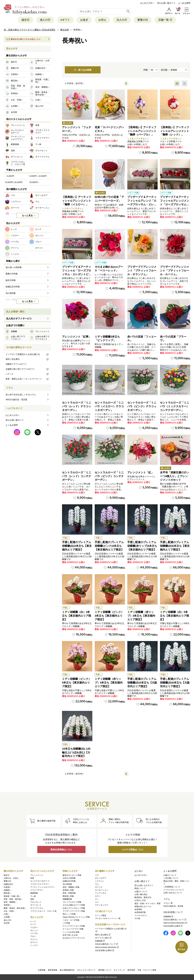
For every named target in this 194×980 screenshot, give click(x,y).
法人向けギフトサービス (19, 318)
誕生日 (26, 20)
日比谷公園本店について (107, 944)
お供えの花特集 (69, 878)
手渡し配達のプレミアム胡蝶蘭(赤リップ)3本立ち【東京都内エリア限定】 (142, 546)
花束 (32, 878)
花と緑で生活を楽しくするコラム (21, 395)
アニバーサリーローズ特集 (74, 926)
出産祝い (7, 887)
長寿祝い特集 (68, 890)
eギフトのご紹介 (103, 938)
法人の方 (122, 20)
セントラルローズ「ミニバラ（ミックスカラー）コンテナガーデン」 (174, 406)
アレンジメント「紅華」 (77, 337)
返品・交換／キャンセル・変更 (148, 903)
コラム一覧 (168, 903)
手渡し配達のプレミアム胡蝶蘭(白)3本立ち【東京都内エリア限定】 (77, 546)
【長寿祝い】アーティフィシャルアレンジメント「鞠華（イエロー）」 (77, 201)
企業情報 (42, 970)
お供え (102, 20)
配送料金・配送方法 (143, 897)
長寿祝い (7, 905)
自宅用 (7, 923)
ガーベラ (99, 887)
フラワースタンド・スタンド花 (43, 911)
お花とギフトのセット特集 (74, 908)
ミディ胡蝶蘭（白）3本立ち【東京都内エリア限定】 (77, 616)
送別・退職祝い (10, 902)
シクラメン (100, 881)
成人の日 (45, 20)
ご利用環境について (172, 887)
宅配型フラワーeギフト (16, 364)
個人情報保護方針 (67, 970)
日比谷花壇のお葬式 (105, 950)
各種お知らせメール (143, 906)
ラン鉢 (33, 896)
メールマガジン (141, 915)
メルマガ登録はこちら (133, 849)
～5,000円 (10, 176)
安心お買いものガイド (144, 885)
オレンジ (34, 930)
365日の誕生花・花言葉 (16, 400)
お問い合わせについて (173, 893)
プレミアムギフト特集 (72, 902)
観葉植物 (34, 893)
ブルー (33, 936)
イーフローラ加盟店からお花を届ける (27, 354)
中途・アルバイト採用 (147, 970)
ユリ (97, 902)
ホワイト (34, 942)
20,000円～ (35, 182)
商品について (140, 888)
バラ (97, 875)
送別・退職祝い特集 (71, 887)
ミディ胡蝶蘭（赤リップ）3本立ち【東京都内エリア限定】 (141, 616)
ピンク (33, 924)
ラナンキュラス (102, 905)
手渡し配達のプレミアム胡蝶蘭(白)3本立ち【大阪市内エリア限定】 (142, 683)
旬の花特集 (67, 884)
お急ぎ (84, 20)
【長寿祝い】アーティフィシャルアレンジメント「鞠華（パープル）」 (142, 131)
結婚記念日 (8, 884)
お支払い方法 (140, 900)
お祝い (7, 914)
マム (97, 884)
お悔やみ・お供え (11, 878)
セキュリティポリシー (86, 970)
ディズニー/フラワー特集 (73, 929)
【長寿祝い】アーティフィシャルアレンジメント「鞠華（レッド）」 (174, 131)
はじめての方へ (147, 3)
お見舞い (7, 917)
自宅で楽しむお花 (70, 935)
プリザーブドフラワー (40, 884)
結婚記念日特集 (69, 881)
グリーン (34, 939)
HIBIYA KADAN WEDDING (107, 947)
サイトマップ (119, 970)
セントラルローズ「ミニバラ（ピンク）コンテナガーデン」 (109, 476)
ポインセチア (101, 878)
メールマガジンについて (174, 890)
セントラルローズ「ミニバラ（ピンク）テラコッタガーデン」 (142, 406)
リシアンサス (101, 893)
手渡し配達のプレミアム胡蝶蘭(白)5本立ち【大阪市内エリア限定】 (175, 683)
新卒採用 (131, 970)
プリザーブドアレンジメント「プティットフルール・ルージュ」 (174, 271)
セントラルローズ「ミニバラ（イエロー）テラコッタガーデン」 (109, 406)
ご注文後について (171, 878)
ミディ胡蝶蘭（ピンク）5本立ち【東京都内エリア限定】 (77, 683)
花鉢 (32, 899)
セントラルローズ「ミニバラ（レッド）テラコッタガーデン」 (77, 406)
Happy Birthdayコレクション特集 (76, 917)
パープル (34, 933)
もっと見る (27, 215)
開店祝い (7, 893)
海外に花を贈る (27, 359)
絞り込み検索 (83, 70)
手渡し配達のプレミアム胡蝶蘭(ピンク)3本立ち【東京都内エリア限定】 (109, 546)
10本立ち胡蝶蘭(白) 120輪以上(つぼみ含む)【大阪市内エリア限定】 (76, 752)
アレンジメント (37, 875)
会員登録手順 (140, 912)
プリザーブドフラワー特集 (74, 911)
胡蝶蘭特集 (67, 899)
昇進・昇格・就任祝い (13, 899)
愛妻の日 (143, 20)
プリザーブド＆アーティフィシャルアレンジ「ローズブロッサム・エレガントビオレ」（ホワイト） (142, 204)
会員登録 (138, 909)
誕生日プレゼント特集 (72, 875)
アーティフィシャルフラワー (42, 887)
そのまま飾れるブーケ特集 (74, 905)
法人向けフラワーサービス (74, 938)
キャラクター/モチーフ (40, 881)
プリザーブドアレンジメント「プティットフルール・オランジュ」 (142, 271)
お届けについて (141, 891)
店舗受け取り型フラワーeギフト (27, 369)
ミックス (34, 945)
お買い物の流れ (141, 894)
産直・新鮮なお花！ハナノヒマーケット (27, 379)
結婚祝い (7, 890)
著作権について (105, 970)
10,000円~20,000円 (14, 182)
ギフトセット (36, 905)
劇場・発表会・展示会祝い (15, 908)
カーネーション (102, 890)
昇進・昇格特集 (69, 893)
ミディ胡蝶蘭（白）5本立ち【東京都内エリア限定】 (174, 616)
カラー (98, 896)
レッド (33, 921)
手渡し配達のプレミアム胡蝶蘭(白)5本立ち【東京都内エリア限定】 (175, 546)
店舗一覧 (165, 20)
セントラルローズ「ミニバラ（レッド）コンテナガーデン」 (77, 476)
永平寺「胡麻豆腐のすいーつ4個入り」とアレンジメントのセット (174, 476)
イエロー (34, 927)
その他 (137, 918)
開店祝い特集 (68, 896)
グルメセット (36, 902)
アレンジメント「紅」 (141, 472)
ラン (97, 899)
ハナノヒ (27, 374)
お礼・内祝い (9, 911)
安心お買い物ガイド (166, 3)
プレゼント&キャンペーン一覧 (108, 918)
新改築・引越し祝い (12, 896)
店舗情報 (100, 941)
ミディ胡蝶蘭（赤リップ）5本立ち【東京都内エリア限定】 (109, 683)
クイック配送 (101, 915)
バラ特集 (66, 923)
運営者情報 (53, 970)
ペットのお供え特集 (71, 932)
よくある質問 (184, 3)
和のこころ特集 (69, 914)
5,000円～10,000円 (38, 176)
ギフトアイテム (37, 908)
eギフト (65, 20)
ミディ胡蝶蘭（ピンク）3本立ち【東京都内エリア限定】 (109, 616)
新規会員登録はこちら (61, 849)
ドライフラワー (37, 890)
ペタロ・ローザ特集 (71, 920)
